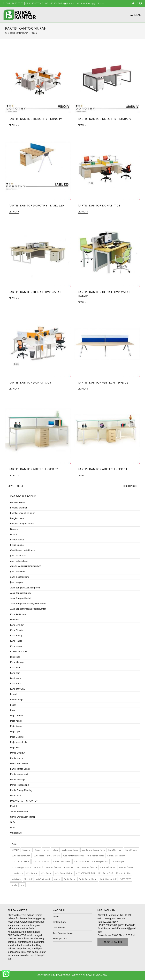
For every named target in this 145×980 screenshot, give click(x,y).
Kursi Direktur (17, 625)
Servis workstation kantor (23, 817)
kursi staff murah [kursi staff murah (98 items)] (108, 867)
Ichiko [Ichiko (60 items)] (46, 850)
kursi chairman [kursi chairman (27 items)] (115, 850)
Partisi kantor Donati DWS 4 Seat (35, 292)
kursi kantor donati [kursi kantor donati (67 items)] (96, 856)
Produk (14, 806)
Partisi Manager (18, 779)
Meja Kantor (16, 721)
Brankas (14, 529)
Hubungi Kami (60, 939)
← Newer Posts (14, 486)
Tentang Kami (59, 922)
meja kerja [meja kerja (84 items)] (16, 879)
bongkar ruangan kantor (22, 524)
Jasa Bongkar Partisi (20, 598)
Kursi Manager (17, 662)
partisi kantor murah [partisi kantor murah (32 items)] (88, 879)
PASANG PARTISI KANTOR (24, 801)
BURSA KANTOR (17, 915)
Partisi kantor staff (19, 774)
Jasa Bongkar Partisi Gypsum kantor (28, 604)
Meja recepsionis (19, 742)
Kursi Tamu (16, 684)
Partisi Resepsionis (20, 785)
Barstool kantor (18, 502)
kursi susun (16, 678)
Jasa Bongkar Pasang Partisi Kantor (28, 609)
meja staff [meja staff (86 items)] (28, 879)
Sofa (13, 822)
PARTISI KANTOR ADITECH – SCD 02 (33, 469)
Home (56, 916)
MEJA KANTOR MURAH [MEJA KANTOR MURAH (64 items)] (85, 873)
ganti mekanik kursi (20, 577)
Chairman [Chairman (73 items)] (27, 850)
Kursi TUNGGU (18, 689)
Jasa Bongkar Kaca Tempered (25, 588)
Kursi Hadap (16, 636)
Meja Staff (15, 747)
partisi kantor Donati (20, 769)
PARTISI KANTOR (19, 764)
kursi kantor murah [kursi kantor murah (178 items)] (41, 861)
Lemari (14, 694)
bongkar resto (17, 518)
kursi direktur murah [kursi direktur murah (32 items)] (21, 856)
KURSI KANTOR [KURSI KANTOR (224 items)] (53, 856)
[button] (113, 942)
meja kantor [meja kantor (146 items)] (46, 873)
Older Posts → (131, 486)
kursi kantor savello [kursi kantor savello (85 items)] (62, 861)
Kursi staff (15, 673)
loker (13, 710)
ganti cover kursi (18, 556)
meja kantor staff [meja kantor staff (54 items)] (105, 873)
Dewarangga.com (97, 975)
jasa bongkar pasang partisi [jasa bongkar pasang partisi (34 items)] (93, 850)
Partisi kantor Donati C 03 (30, 382)
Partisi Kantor (17, 758)
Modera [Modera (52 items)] (57, 879)
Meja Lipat (15, 732)
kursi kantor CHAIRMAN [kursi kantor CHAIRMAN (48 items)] (73, 856)
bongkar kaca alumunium (23, 513)
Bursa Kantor (62, 975)
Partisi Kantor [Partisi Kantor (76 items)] (70, 879)
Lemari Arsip (16, 700)
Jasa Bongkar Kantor (63, 933)
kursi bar (14, 620)
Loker (13, 705)
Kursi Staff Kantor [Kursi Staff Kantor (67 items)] (90, 867)
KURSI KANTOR (18, 652)
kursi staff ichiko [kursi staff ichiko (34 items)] (71, 867)
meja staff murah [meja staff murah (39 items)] (43, 879)
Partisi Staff (16, 796)
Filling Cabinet (17, 545)
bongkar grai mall (19, 508)
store (13, 827)
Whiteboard (16, 833)
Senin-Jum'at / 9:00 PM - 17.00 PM (116, 935)
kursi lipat (15, 657)
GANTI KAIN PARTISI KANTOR (26, 566)
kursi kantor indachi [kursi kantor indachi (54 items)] (20, 861)
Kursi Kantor (16, 646)
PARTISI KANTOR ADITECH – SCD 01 (103, 469)
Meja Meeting (17, 737)
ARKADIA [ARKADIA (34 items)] (15, 850)
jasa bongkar (17, 582)
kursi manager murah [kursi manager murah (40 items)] (21, 867)
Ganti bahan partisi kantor (23, 550)
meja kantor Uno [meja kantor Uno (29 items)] (124, 873)
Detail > (14, 125)
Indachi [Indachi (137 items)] (55, 850)
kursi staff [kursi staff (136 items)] (38, 867)
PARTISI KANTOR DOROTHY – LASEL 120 (36, 205)
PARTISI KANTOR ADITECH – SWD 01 (103, 382)
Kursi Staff (15, 667)
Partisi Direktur (17, 753)
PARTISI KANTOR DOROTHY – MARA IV (105, 119)
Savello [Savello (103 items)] (14, 885)
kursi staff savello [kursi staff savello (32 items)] (126, 867)
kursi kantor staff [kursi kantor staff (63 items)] (81, 861)
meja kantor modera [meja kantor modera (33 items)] (64, 873)
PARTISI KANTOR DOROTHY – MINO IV (35, 119)
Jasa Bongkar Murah (20, 593)
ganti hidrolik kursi (19, 561)
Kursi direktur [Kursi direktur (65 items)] (131, 850)
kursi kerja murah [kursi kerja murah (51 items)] (100, 861)
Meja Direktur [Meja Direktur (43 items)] (32, 873)
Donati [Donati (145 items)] (37, 850)
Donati (13, 534)
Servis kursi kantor (19, 811)
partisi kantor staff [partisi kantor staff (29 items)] (108, 879)
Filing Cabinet (17, 540)
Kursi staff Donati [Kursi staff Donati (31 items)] (53, 867)
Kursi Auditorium (18, 614)
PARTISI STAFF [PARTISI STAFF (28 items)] (125, 879)
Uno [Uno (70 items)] (22, 885)
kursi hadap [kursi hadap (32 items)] (39, 856)
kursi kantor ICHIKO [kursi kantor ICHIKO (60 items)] (116, 856)
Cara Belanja (59, 927)
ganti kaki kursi (18, 572)
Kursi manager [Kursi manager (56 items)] (118, 861)
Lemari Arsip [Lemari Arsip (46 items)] (17, 873)
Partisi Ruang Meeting (21, 790)
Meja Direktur (17, 716)
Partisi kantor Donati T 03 (99, 205)
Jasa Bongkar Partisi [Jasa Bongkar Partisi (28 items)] (70, 850)
